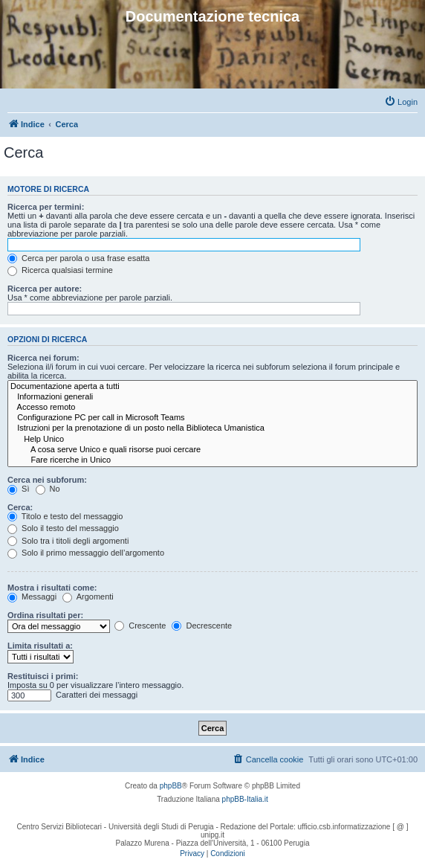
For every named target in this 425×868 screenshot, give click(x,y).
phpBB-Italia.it (245, 799)
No (48, 489)
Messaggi (32, 597)
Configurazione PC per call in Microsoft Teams (212, 418)
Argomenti (88, 597)
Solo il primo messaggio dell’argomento (86, 553)
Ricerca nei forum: (43, 358)
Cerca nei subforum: (47, 480)
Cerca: (20, 507)
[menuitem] (401, 102)
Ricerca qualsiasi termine (60, 270)
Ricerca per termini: (46, 207)
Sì (18, 489)
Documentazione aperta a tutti (212, 387)
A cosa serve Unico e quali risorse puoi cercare (212, 450)
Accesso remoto (212, 408)
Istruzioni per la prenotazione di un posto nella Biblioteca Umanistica (212, 428)
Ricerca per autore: (45, 289)
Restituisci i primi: (43, 676)
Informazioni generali (212, 397)
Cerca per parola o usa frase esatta (78, 258)
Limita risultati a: (40, 646)
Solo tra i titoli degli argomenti (68, 541)
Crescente (140, 626)
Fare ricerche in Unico (212, 460)
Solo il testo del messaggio (63, 528)
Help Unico (212, 440)
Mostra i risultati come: (52, 588)
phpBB (171, 786)
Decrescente (202, 626)
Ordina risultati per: (45, 615)
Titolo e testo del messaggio (65, 516)
